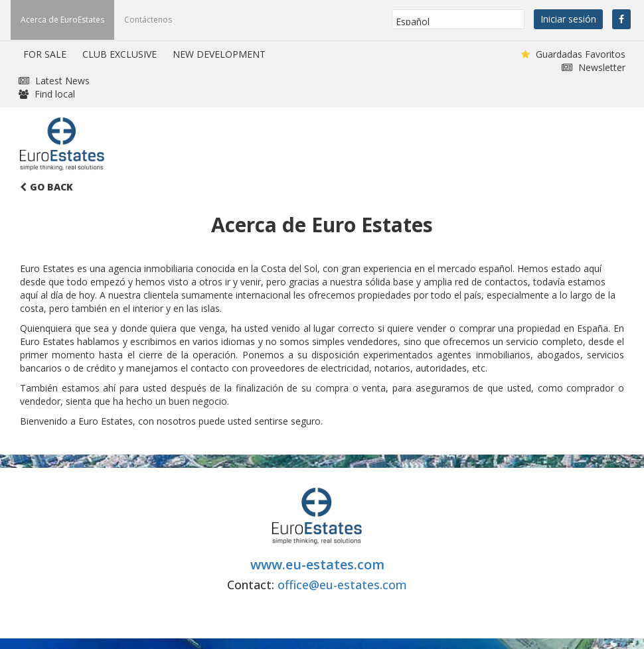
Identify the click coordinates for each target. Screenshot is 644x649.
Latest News (54, 81)
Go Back (46, 187)
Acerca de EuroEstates (62, 20)
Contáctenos (148, 20)
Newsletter (594, 67)
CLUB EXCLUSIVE (120, 54)
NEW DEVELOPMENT (219, 54)
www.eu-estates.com (317, 564)
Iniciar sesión (568, 19)
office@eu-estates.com (342, 585)
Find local (47, 94)
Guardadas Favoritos (573, 54)
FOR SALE (45, 54)
